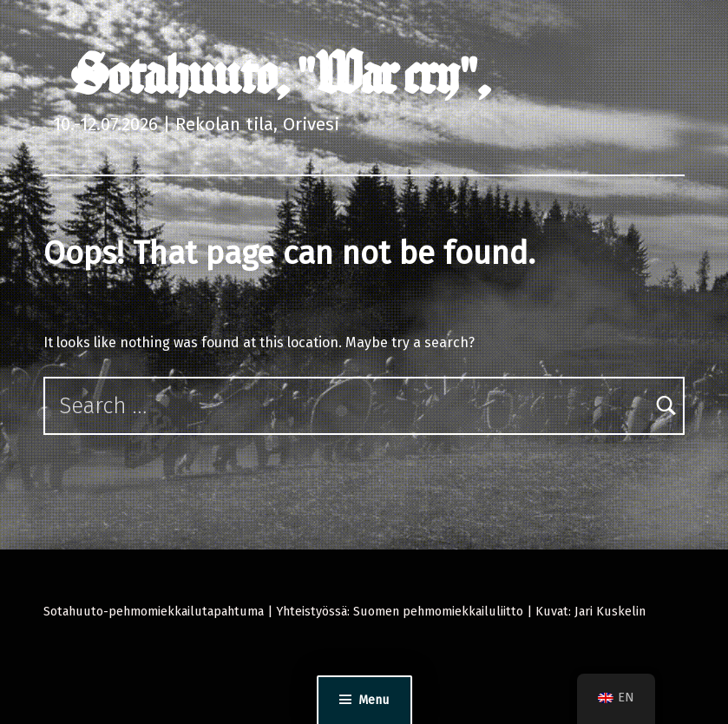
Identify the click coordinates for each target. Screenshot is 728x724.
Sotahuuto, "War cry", (280, 75)
